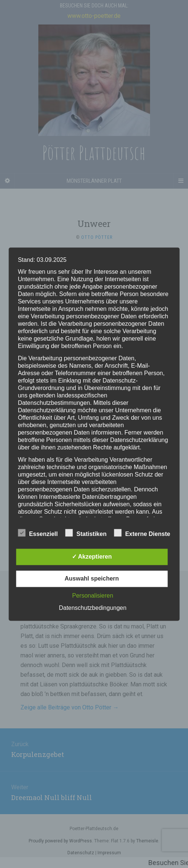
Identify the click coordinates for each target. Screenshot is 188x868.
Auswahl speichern (92, 578)
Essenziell (38, 533)
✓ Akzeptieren (92, 557)
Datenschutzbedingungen (93, 608)
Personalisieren (93, 596)
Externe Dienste (142, 533)
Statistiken (86, 533)
